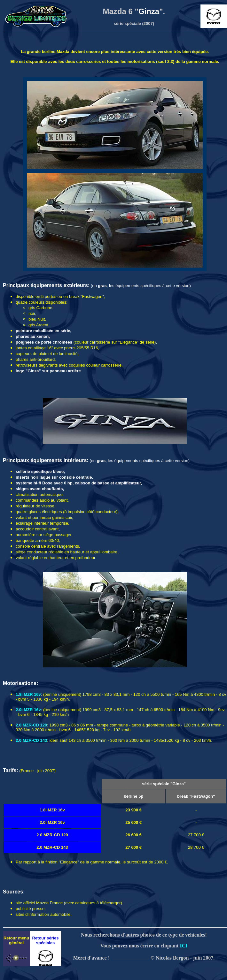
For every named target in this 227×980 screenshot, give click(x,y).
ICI (184, 946)
